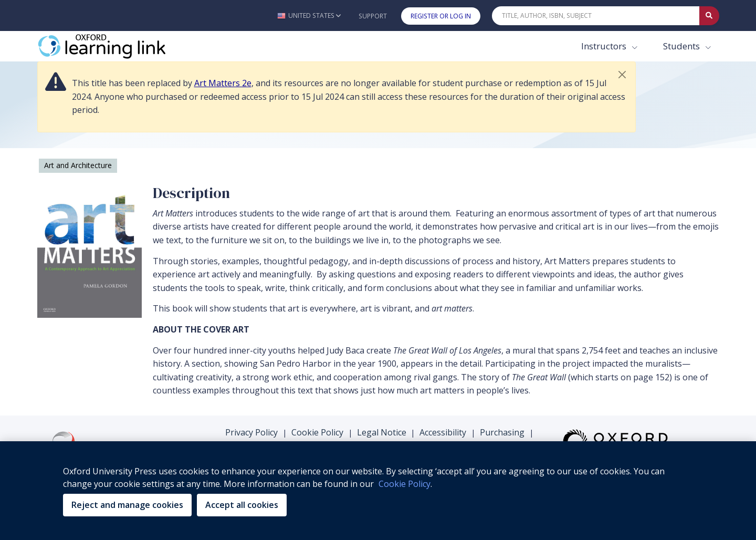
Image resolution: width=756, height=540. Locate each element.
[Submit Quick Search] (709, 16)
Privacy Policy (251, 432)
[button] (309, 15)
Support (373, 16)
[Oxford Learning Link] (116, 46)
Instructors (605, 46)
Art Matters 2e (223, 83)
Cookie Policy (317, 432)
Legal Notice (382, 432)
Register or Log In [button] (441, 16)
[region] (378, 491)
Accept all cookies (242, 505)
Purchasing (502, 432)
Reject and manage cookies (127, 505)
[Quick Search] (596, 16)
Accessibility (443, 432)
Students (682, 46)
